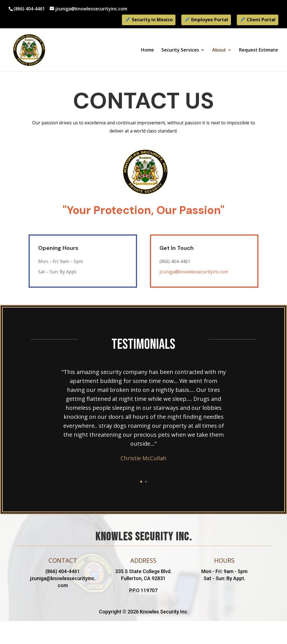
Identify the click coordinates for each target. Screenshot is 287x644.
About (219, 50)
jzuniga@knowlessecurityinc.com (194, 272)
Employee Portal (210, 20)
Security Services (180, 50)
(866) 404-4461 (29, 9)
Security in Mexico (152, 20)
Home (147, 50)
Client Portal (261, 20)
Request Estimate (259, 50)
